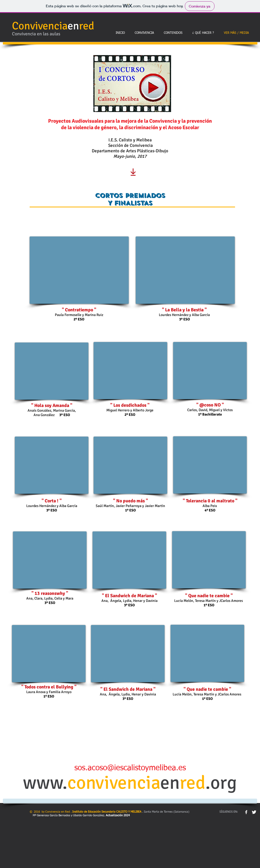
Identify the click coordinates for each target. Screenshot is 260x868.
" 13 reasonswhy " (50, 593)
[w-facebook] (246, 812)
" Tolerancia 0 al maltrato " (210, 501)
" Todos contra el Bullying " (49, 687)
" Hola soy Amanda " (52, 405)
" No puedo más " (131, 501)
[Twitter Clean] (254, 812)
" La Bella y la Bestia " (184, 310)
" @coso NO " (210, 405)
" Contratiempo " (79, 310)
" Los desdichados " (130, 405)
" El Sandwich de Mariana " (129, 596)
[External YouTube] (79, 270)
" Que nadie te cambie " (209, 596)
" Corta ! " (52, 501)
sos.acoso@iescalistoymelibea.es (130, 768)
